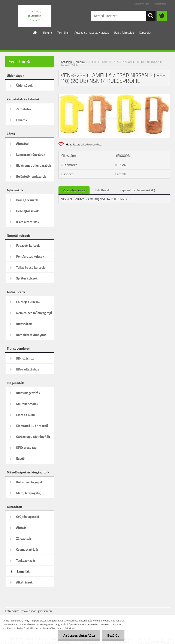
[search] (151, 16)
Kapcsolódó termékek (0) (137, 190)
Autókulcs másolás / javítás (92, 33)
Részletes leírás (74, 190)
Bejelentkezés (142, 4)
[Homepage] (35, 32)
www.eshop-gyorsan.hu (37, 611)
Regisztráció (159, 4)
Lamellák (80, 62)
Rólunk (48, 33)
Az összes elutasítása (79, 635)
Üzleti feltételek (124, 33)
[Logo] (35, 16)
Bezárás (113, 635)
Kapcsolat (145, 33)
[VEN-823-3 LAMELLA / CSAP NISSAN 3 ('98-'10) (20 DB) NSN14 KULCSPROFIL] (114, 96)
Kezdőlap (67, 62)
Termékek (63, 33)
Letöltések (102, 190)
